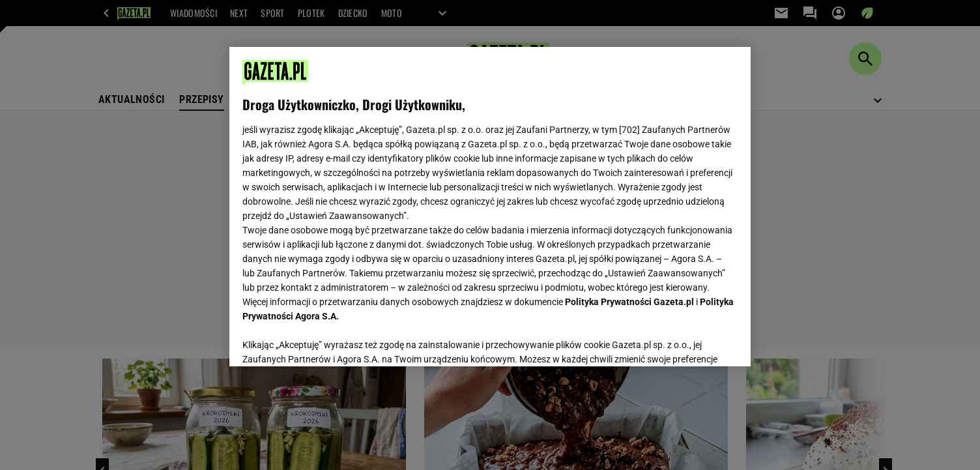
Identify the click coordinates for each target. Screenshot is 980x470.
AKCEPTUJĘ (694, 341)
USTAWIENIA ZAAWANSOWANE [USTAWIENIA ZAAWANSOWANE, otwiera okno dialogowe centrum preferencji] (327, 340)
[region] (490, 207)
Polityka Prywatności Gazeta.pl (629, 302)
